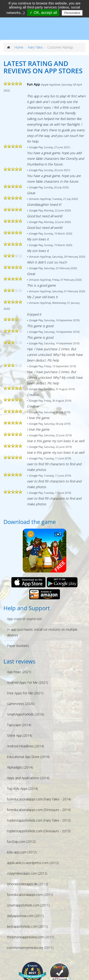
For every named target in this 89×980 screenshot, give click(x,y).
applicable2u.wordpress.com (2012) (33, 863)
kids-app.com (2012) (22, 852)
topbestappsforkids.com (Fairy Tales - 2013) (39, 820)
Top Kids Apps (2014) (22, 789)
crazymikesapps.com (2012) (27, 873)
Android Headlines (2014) (26, 746)
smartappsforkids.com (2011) (28, 905)
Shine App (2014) (20, 735)
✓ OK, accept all (43, 13)
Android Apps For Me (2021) (28, 682)
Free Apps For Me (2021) (25, 693)
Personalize (72, 13)
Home (19, 47)
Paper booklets (18, 646)
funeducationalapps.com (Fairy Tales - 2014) (39, 799)
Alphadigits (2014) (20, 767)
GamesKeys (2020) (21, 704)
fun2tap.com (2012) (21, 842)
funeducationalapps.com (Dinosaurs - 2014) (39, 810)
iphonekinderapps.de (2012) (28, 884)
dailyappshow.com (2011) (25, 916)
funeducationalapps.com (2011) (30, 895)
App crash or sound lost (24, 619)
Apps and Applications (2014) (28, 778)
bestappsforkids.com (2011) (27, 926)
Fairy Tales (35, 47)
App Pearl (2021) (19, 672)
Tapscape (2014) (19, 725)
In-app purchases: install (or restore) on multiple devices (42, 632)
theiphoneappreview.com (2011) (31, 937)
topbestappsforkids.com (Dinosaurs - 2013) (39, 831)
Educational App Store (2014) (28, 757)
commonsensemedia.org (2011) (30, 948)
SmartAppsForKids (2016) (26, 714)
